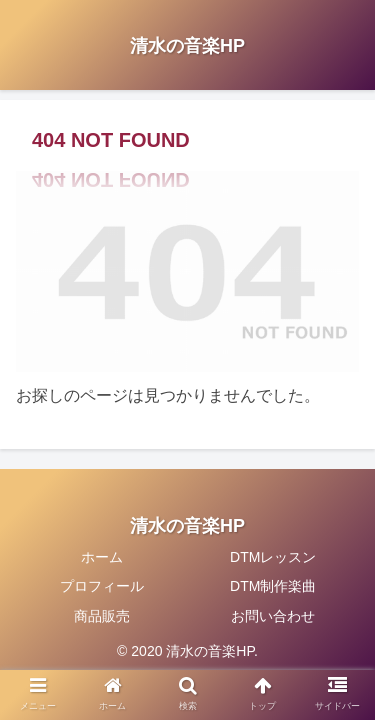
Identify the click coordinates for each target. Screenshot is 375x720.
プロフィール (102, 586)
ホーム (102, 557)
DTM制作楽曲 (273, 586)
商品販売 (102, 616)
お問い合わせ (273, 616)
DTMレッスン (273, 557)
